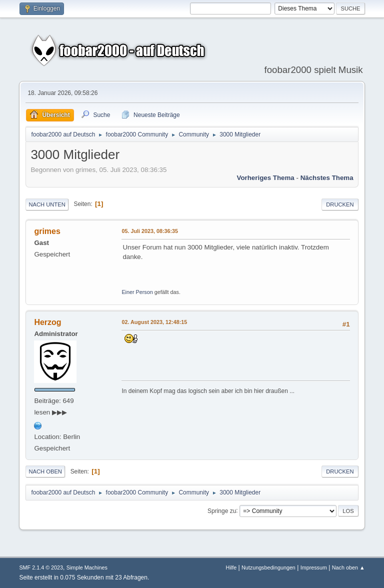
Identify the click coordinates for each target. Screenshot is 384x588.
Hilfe (231, 567)
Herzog (47, 322)
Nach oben (45, 471)
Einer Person (137, 292)
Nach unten (47, 204)
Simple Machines (87, 567)
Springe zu (222, 510)
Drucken (340, 204)
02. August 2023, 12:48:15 (154, 322)
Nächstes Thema (327, 178)
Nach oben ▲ (348, 567)
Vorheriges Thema (265, 178)
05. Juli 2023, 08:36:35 (150, 231)
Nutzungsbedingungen (268, 567)
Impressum (314, 567)
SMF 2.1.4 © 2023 (41, 567)
